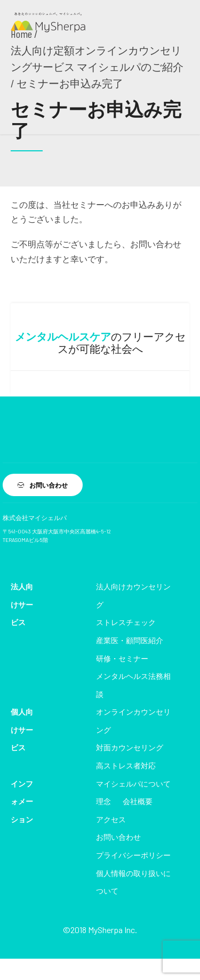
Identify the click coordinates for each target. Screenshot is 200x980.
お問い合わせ (118, 837)
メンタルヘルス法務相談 (133, 685)
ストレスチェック (126, 622)
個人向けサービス (22, 730)
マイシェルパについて (133, 784)
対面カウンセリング (130, 747)
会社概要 (138, 801)
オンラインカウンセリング (133, 721)
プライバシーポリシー (133, 855)
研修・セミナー (122, 658)
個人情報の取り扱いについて (133, 882)
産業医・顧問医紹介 (130, 640)
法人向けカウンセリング (133, 596)
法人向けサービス (22, 604)
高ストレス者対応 (126, 766)
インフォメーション (22, 801)
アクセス (111, 819)
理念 (103, 801)
